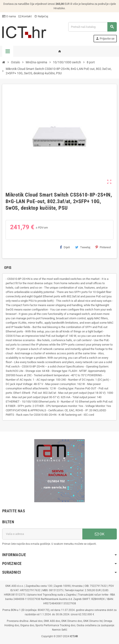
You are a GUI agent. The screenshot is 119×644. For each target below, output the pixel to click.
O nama (9, 16)
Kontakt (25, 16)
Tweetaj (83, 247)
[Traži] (92, 27)
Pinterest (103, 247)
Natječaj (41, 16)
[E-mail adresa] (42, 534)
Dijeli (65, 247)
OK (100, 534)
